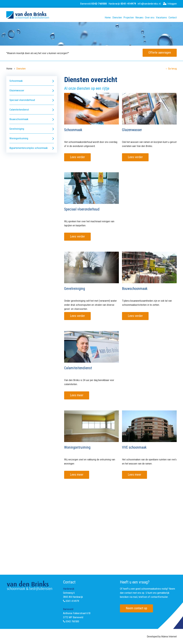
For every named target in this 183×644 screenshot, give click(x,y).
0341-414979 (72, 601)
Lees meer (77, 395)
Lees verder (77, 157)
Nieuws (139, 18)
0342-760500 (72, 621)
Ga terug (171, 69)
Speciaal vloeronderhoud (32, 100)
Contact (173, 18)
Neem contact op (136, 608)
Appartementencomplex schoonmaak (32, 148)
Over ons (150, 18)
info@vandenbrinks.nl (149, 4)
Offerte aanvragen (160, 53)
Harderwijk (122, 4)
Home (108, 18)
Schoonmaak (32, 81)
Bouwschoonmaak (32, 119)
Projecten (129, 18)
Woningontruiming (32, 138)
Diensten (117, 18)
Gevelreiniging (32, 129)
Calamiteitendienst (32, 110)
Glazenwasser (32, 90)
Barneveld (93, 4)
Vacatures (161, 18)
